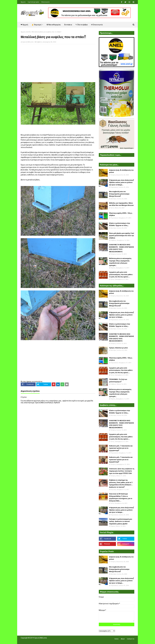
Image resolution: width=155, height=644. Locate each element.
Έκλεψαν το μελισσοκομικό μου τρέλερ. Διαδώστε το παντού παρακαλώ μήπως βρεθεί (121, 521)
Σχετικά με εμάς (33, 2)
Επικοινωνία (45, 2)
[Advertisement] (58, 63)
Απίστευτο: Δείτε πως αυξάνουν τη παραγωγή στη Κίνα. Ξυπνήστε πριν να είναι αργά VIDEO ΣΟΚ (122, 471)
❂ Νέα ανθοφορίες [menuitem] (54, 25)
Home (116, 639)
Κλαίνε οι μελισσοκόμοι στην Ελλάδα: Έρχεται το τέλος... (120, 224)
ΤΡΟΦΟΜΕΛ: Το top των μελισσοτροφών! (118, 381)
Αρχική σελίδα (26, 32)
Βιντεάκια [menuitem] (68, 25)
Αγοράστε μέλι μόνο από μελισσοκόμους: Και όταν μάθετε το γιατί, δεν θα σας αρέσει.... (121, 274)
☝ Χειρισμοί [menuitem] (37, 25)
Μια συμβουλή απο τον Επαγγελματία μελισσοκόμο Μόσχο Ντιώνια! (119, 194)
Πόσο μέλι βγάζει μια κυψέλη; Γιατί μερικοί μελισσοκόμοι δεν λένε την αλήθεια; (122, 236)
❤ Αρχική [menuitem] (24, 25)
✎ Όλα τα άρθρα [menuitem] (82, 25)
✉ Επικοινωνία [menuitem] (97, 25)
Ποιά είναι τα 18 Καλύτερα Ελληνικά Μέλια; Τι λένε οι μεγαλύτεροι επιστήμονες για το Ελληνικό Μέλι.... (121, 497)
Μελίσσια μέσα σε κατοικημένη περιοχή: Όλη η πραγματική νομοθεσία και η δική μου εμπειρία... (120, 262)
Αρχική (23, 2)
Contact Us (131, 639)
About (123, 639)
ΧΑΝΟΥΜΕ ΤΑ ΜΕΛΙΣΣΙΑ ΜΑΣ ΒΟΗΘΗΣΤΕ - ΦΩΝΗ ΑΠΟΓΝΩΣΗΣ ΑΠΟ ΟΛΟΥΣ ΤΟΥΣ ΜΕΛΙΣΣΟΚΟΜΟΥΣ (122, 248)
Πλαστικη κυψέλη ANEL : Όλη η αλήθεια (121, 214)
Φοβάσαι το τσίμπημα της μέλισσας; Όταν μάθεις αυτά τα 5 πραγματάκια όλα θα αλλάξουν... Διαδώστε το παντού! (121, 484)
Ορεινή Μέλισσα (28, 42)
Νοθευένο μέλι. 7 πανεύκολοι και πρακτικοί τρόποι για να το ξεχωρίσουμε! (121, 448)
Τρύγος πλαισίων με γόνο (118, 348)
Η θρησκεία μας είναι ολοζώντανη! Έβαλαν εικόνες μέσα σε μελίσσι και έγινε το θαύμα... (121, 182)
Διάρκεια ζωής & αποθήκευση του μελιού (121, 171)
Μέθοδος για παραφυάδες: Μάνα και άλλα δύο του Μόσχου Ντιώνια (121, 204)
